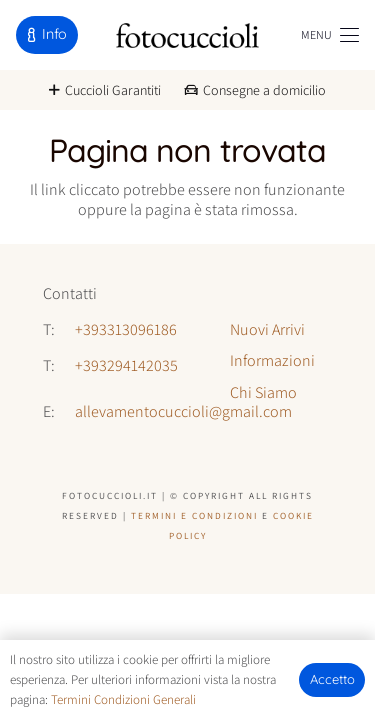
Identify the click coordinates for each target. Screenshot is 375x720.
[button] (330, 35)
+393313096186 (126, 329)
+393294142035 (126, 365)
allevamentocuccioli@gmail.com (183, 411)
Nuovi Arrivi (267, 329)
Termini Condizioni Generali (123, 699)
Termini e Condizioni (194, 515)
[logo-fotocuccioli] (187, 35)
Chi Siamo (263, 392)
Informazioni (272, 360)
